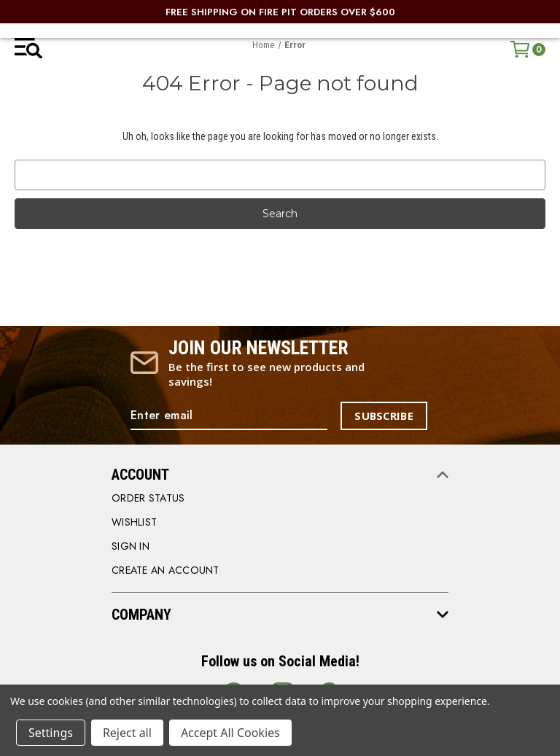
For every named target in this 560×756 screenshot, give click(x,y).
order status (148, 498)
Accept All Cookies (230, 733)
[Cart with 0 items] (528, 49)
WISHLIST (134, 522)
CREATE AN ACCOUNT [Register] (166, 570)
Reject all (127, 733)
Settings (51, 733)
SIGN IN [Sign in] (131, 546)
